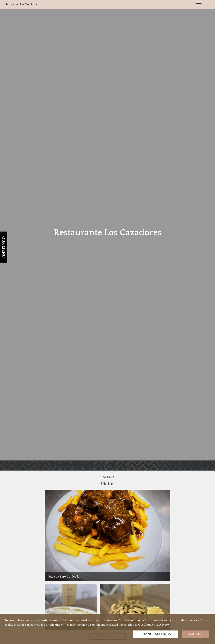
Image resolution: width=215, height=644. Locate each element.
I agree (195, 634)
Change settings (156, 634)
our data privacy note (153, 625)
